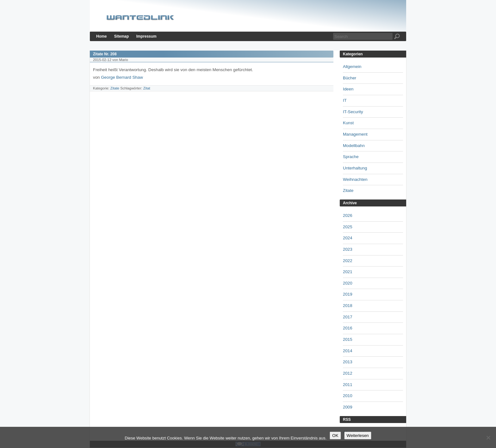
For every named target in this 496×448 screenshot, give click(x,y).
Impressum (146, 36)
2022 (348, 261)
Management (355, 134)
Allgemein (352, 67)
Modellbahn (354, 146)
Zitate (115, 88)
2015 (348, 339)
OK (335, 436)
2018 (348, 306)
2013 (348, 362)
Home (101, 36)
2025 (348, 227)
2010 (348, 396)
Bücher (350, 78)
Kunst (348, 123)
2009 (348, 407)
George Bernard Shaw (122, 77)
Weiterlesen (358, 436)
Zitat (147, 88)
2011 (348, 385)
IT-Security (353, 112)
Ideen (348, 89)
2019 (348, 294)
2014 (348, 351)
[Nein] (488, 438)
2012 (348, 373)
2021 (348, 272)
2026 (348, 215)
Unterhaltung (355, 168)
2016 (348, 328)
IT (345, 100)
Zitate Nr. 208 (105, 54)
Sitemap (122, 36)
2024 (348, 238)
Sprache (351, 157)
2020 (348, 283)
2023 (348, 249)
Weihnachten (355, 179)
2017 (348, 317)
